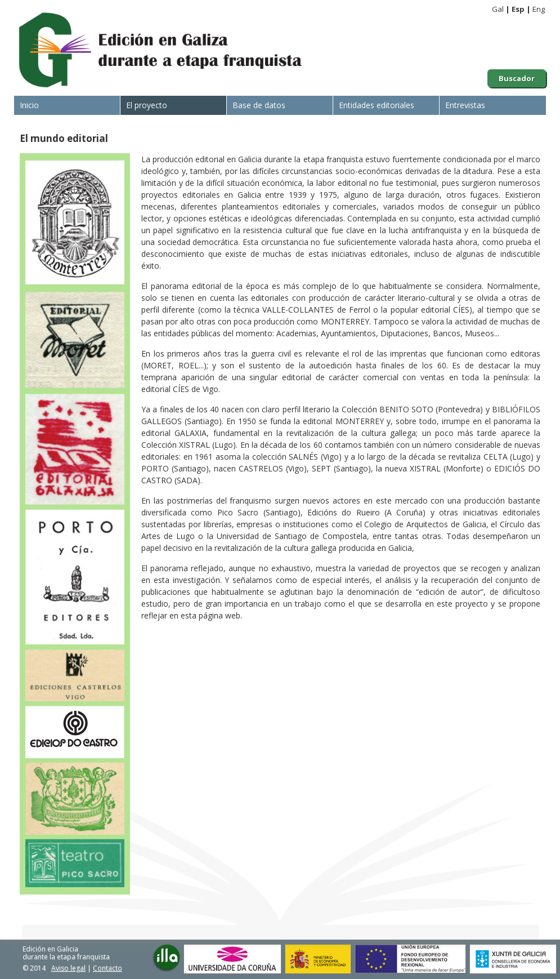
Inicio (29, 105)
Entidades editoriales (377, 105)
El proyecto (147, 105)
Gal (498, 9)
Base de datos (259, 105)
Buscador (517, 78)
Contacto (107, 968)
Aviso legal (68, 968)
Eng (539, 9)
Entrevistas (465, 105)
